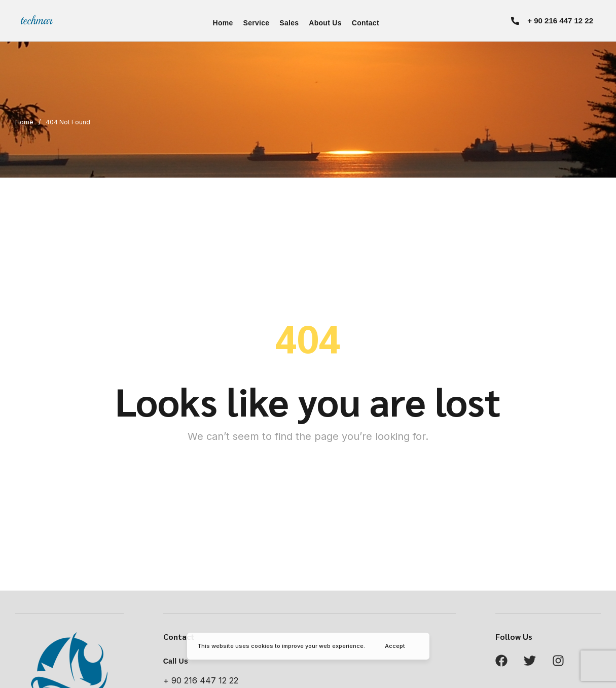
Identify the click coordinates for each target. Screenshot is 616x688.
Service (257, 23)
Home (223, 23)
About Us (325, 23)
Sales (289, 23)
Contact (366, 23)
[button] (552, 21)
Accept (395, 646)
